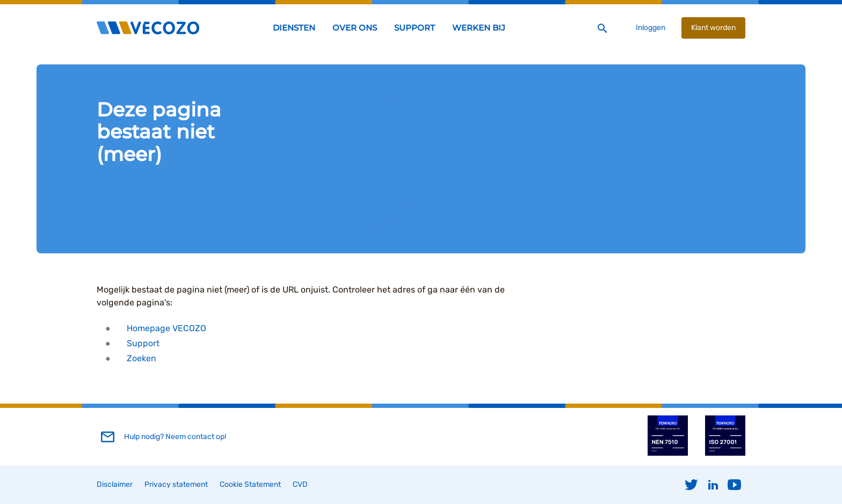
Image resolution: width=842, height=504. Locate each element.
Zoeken (141, 358)
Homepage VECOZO (166, 328)
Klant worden (713, 28)
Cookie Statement (250, 484)
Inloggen (651, 28)
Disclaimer (115, 484)
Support (143, 343)
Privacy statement (176, 484)
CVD (300, 484)
